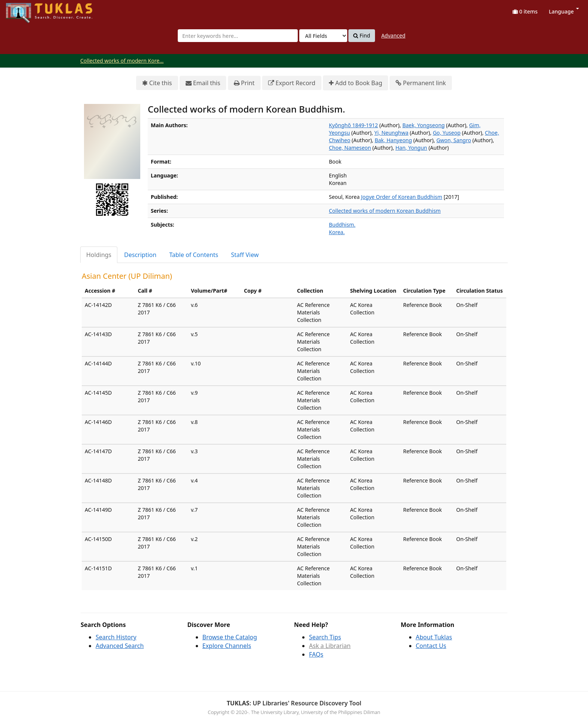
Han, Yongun (411, 148)
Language (564, 11)
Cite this (157, 83)
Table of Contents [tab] (194, 255)
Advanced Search (120, 646)
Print (244, 83)
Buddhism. (342, 225)
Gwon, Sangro (454, 140)
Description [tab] (140, 255)
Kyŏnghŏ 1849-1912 (353, 125)
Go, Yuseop (447, 133)
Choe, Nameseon (350, 148)
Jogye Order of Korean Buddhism (402, 197)
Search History (116, 637)
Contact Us (431, 646)
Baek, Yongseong (424, 125)
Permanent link (421, 83)
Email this (203, 83)
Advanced (393, 35)
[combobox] (238, 36)
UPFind (24, 10)
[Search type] (323, 36)
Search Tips (325, 637)
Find (362, 36)
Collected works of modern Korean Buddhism (385, 211)
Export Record (292, 83)
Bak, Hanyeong (393, 140)
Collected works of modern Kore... (122, 61)
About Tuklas (434, 637)
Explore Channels (227, 646)
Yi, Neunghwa (391, 133)
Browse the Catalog (230, 637)
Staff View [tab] (245, 255)
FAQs (316, 654)
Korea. (337, 232)
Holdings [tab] (99, 255)
